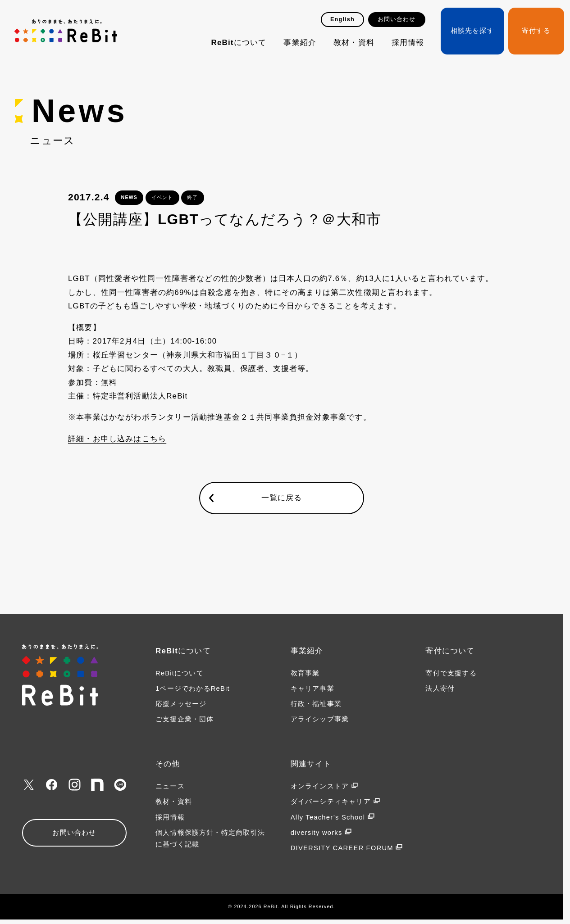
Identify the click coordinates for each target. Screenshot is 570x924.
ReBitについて (239, 43)
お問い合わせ (397, 19)
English (342, 19)
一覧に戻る (282, 498)
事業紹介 (300, 43)
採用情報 (408, 43)
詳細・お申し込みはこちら (117, 439)
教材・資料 (354, 43)
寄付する (536, 31)
